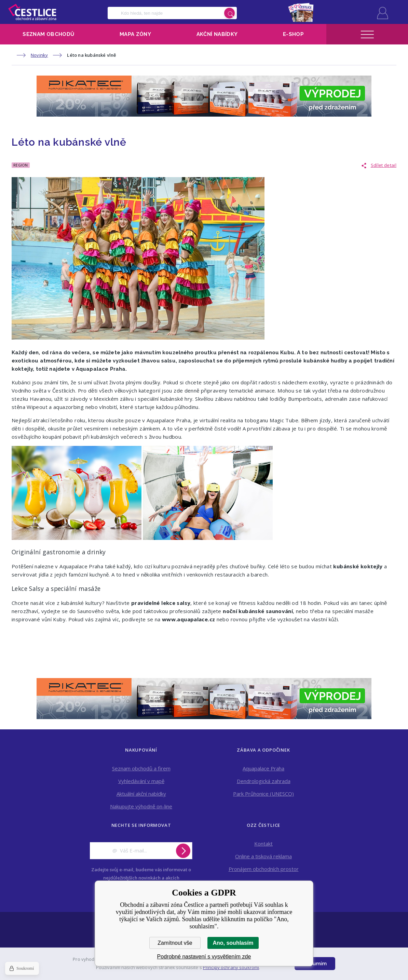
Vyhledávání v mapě (141, 781)
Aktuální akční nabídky (141, 794)
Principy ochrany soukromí (231, 967)
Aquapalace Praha (263, 768)
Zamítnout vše (175, 943)
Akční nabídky (217, 34)
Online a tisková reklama (263, 856)
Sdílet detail (384, 165)
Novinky (39, 55)
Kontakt (263, 844)
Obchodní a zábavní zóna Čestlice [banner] (32, 12)
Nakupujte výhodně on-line (141, 806)
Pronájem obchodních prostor (264, 869)
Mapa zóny (135, 34)
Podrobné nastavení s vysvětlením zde (204, 957)
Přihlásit (383, 13)
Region (21, 165)
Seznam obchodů (48, 34)
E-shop (293, 34)
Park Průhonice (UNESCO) (263, 794)
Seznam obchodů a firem (141, 768)
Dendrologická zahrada (264, 781)
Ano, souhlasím (233, 943)
